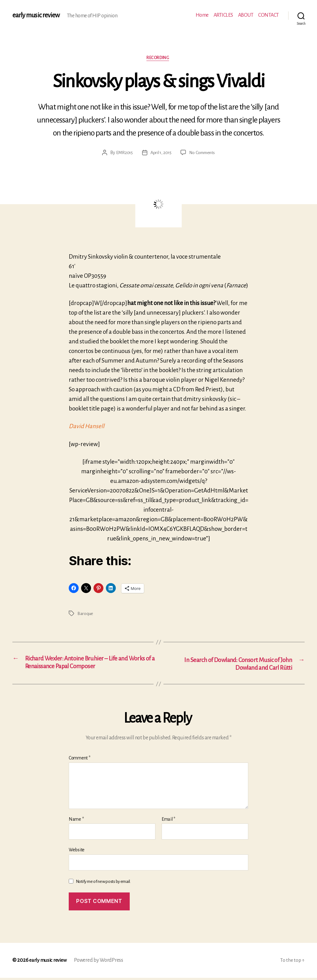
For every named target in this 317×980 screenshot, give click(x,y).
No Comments (203, 153)
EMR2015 (123, 153)
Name (76, 821)
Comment (80, 760)
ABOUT (246, 15)
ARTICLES (223, 15)
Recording (159, 58)
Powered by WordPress (100, 962)
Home (202, 15)
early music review (36, 15)
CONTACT (269, 15)
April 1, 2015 (160, 153)
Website (77, 852)
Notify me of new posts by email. (103, 883)
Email (168, 821)
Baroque (85, 614)
